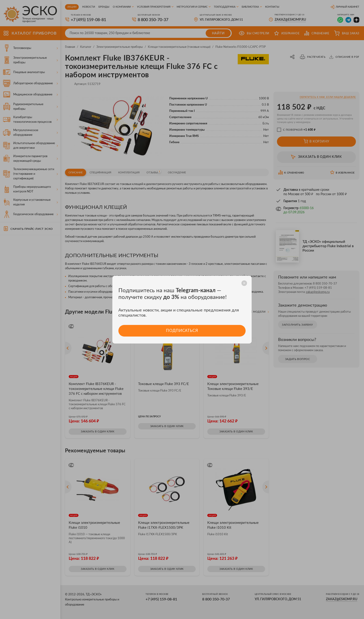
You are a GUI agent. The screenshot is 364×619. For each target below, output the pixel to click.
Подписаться (182, 331)
